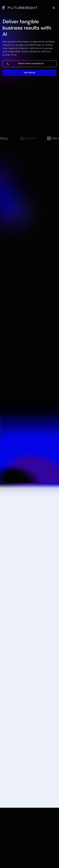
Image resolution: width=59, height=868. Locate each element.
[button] (54, 8)
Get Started (29, 73)
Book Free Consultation (31, 64)
